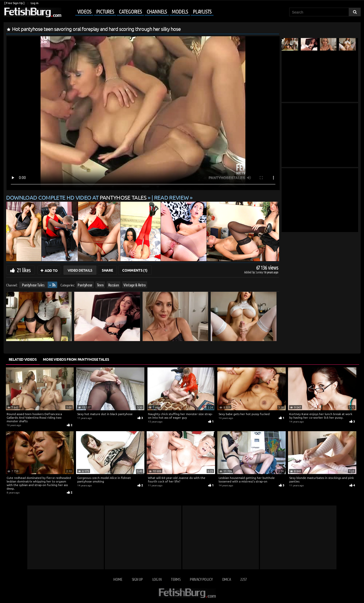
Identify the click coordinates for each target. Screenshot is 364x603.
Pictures (105, 11)
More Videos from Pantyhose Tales (76, 359)
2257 (243, 579)
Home (118, 579)
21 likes (24, 270)
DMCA (227, 579)
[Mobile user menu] (138, 12)
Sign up (137, 579)
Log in (35, 3)
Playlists (202, 11)
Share (107, 270)
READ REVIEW (171, 197)
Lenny (260, 272)
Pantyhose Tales (33, 285)
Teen (100, 285)
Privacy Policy (201, 579)
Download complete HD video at (77, 197)
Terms (176, 579)
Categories (130, 11)
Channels (157, 11)
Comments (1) (135, 270)
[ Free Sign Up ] (14, 3)
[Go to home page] (32, 12)
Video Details (80, 270)
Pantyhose (85, 285)
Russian (113, 285)
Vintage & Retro (135, 285)
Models (180, 11)
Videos (84, 11)
